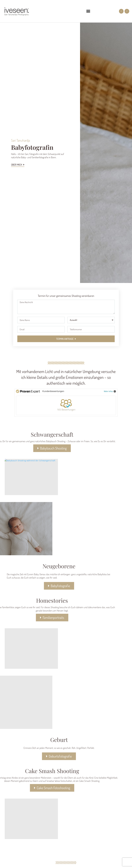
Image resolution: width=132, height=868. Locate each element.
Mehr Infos (110, 391)
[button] (88, 11)
